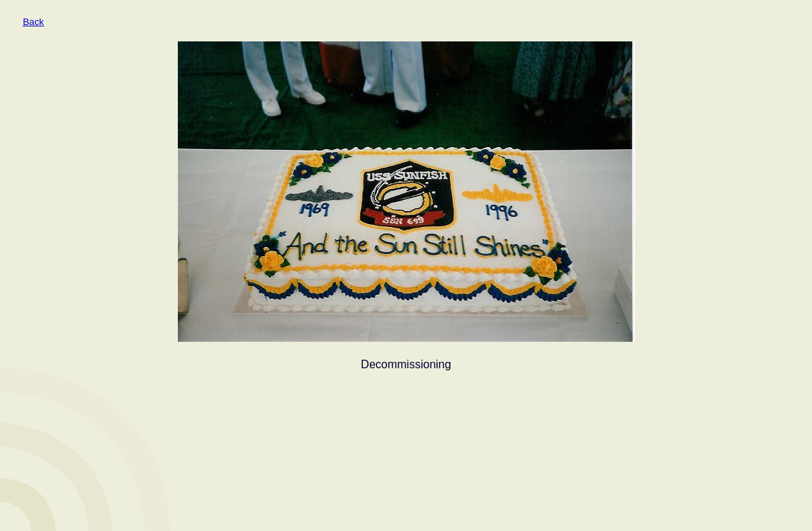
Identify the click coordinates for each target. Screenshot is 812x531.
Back (34, 22)
